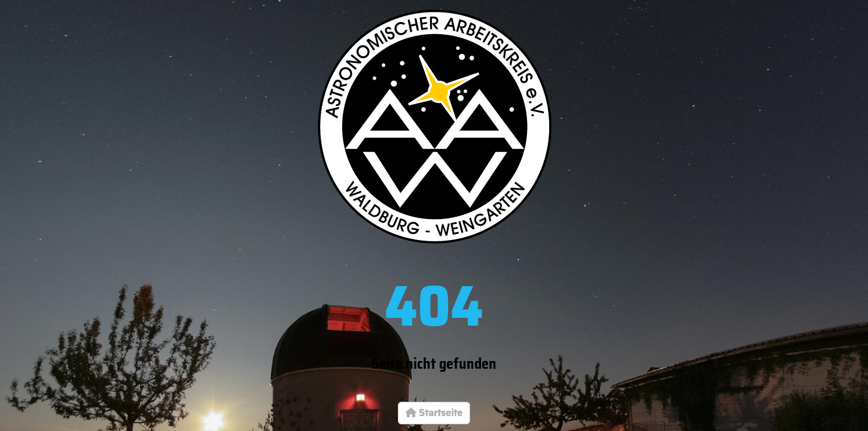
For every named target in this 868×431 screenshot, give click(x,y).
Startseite (434, 413)
